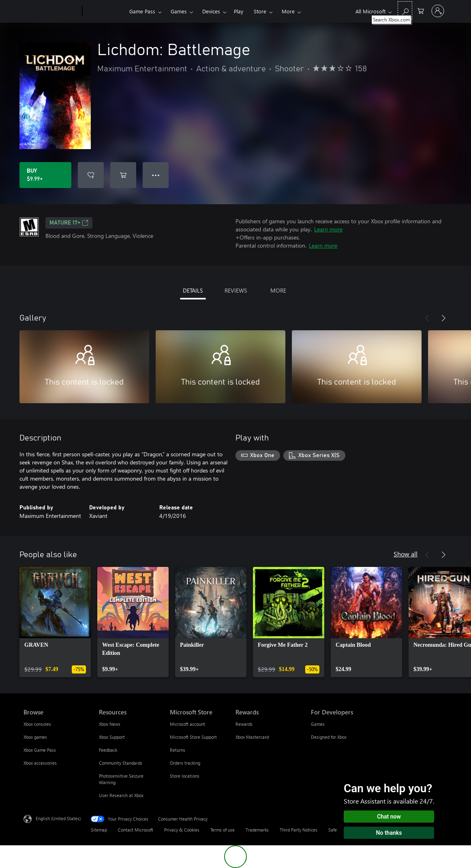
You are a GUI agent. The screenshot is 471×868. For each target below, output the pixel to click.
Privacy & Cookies (182, 830)
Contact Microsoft (136, 830)
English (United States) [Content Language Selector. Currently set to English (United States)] (58, 818)
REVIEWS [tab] (236, 290)
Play (239, 11)
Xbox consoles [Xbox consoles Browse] (37, 724)
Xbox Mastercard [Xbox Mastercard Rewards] (252, 737)
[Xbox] (105, 11)
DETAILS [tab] (193, 290)
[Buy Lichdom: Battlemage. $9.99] (45, 175)
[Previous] (427, 318)
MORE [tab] (278, 290)
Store (260, 11)
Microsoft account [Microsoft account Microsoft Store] (187, 724)
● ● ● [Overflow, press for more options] (156, 175)
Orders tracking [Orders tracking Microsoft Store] (185, 763)
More (288, 11)
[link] (55, 622)
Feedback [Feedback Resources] (108, 750)
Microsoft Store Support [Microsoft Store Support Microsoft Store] (193, 737)
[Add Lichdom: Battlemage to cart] (123, 175)
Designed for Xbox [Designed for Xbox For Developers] (329, 737)
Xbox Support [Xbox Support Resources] (112, 737)
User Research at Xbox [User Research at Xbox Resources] (121, 795)
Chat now (389, 817)
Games (179, 11)
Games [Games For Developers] (318, 724)
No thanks (389, 833)
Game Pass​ (142, 11)
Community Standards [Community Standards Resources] (121, 763)
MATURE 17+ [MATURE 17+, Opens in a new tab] (69, 223)
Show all (406, 554)
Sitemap (99, 830)
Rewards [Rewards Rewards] (244, 724)
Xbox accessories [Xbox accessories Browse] (40, 763)
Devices (211, 11)
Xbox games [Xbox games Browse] (35, 737)
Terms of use (223, 830)
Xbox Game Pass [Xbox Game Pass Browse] (40, 750)
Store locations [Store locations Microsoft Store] (185, 776)
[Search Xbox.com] (405, 10)
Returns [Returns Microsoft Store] (178, 750)
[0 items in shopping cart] (421, 10)
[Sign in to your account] (438, 11)
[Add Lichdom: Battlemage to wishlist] (91, 175)
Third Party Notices (299, 830)
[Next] (443, 318)
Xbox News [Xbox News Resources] (110, 724)
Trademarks (257, 830)
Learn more (328, 229)
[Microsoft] (51, 11)
